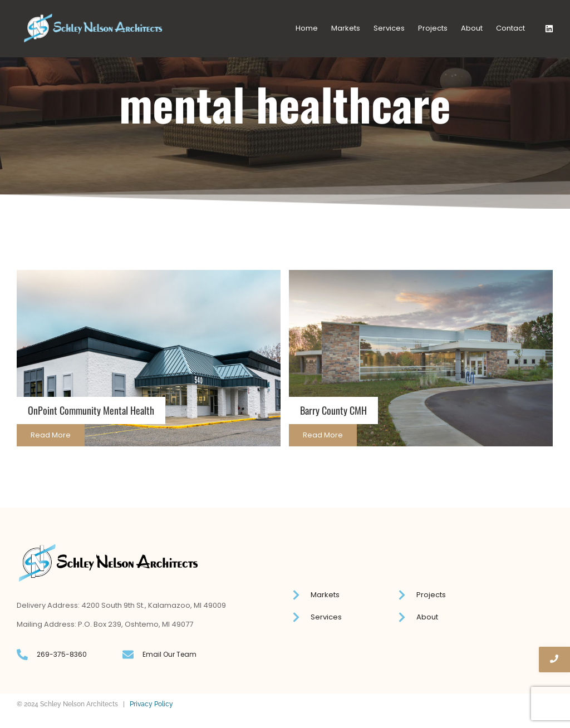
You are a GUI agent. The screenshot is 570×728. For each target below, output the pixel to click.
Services (389, 28)
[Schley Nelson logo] (93, 28)
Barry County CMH (333, 410)
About (472, 28)
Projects (433, 28)
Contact (510, 28)
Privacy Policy (151, 704)
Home (307, 28)
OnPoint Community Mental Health (91, 410)
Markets (346, 28)
